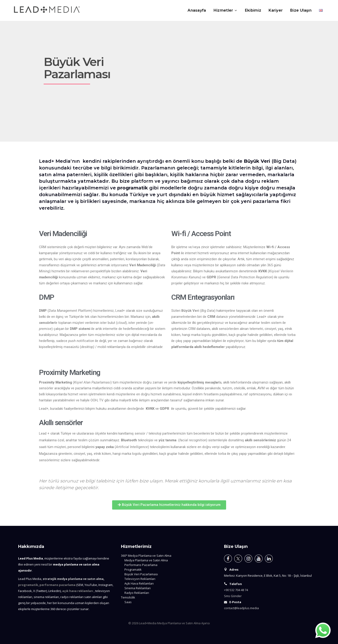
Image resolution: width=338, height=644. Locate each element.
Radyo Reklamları (137, 593)
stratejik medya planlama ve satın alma (73, 579)
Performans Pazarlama (141, 565)
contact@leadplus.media (241, 608)
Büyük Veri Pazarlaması (141, 574)
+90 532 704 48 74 (236, 590)
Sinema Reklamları (138, 588)
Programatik (133, 569)
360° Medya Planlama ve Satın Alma (146, 556)
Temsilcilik (128, 597)
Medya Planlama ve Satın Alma (146, 560)
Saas (128, 602)
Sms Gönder (233, 596)
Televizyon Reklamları (140, 579)
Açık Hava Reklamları (139, 583)
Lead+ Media (55, 161)
